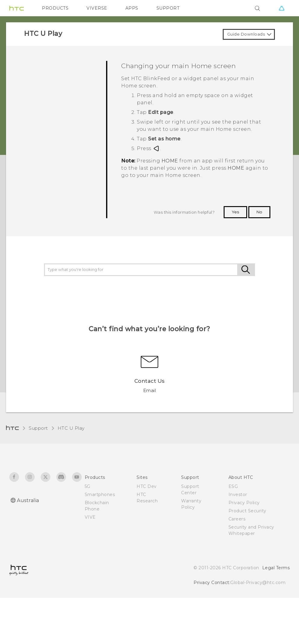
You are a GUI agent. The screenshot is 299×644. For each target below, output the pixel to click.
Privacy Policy (244, 503)
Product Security (247, 511)
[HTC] (17, 8)
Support (38, 428)
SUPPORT (168, 8)
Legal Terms (276, 568)
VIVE (90, 517)
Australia (28, 500)
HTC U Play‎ (71, 428)
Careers (237, 519)
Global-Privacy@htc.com (258, 583)
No (259, 212)
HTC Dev (147, 486)
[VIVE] (282, 8)
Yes (235, 212)
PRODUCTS (55, 8)
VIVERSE (97, 8)
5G (88, 486)
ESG (233, 486)
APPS (132, 8)
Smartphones (100, 495)
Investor (238, 495)
